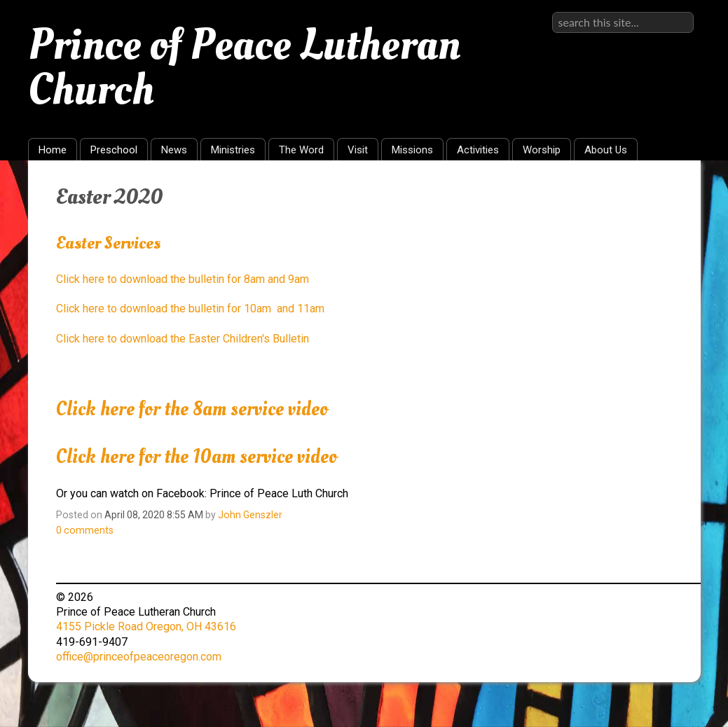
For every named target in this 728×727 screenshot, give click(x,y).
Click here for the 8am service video (192, 409)
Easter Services (108, 243)
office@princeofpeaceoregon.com (139, 657)
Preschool (114, 150)
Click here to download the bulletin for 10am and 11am (190, 309)
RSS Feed (663, 193)
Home (53, 150)
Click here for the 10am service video (197, 457)
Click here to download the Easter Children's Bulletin (183, 339)
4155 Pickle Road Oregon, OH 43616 (146, 626)
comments (85, 530)
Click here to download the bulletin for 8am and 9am (183, 279)
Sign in (677, 12)
